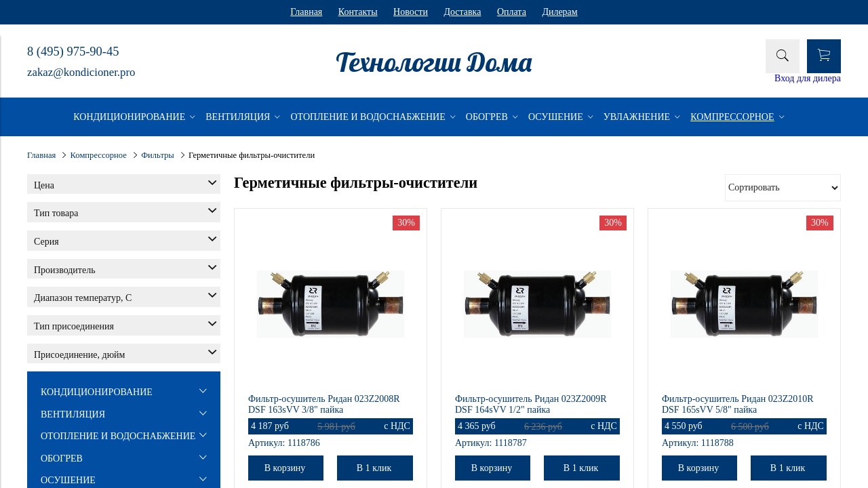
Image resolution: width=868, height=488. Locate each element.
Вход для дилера (808, 78)
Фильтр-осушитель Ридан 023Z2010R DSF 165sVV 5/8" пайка (738, 404)
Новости (411, 12)
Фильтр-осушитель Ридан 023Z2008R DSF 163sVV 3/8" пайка (324, 404)
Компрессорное (99, 155)
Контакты (358, 12)
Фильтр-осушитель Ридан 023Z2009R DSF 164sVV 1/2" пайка (531, 404)
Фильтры (158, 155)
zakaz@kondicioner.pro (81, 72)
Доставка (462, 12)
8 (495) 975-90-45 (73, 52)
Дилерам (559, 12)
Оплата (512, 12)
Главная (306, 12)
